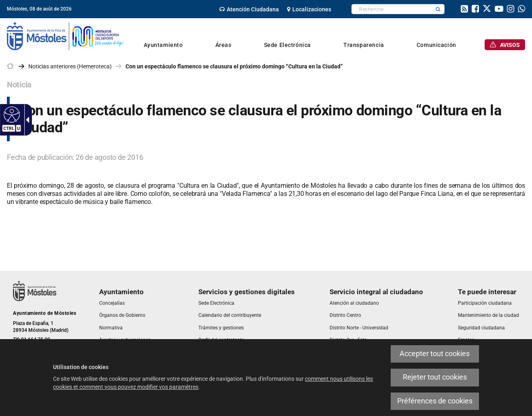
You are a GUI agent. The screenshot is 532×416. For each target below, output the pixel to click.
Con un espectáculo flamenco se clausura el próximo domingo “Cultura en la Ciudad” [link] (234, 66)
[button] (438, 9)
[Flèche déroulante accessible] (26, 120)
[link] (249, 9)
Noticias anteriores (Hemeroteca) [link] (70, 66)
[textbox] (392, 9)
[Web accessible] (11, 114)
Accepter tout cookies (435, 354)
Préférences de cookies (435, 401)
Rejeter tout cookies (435, 377)
